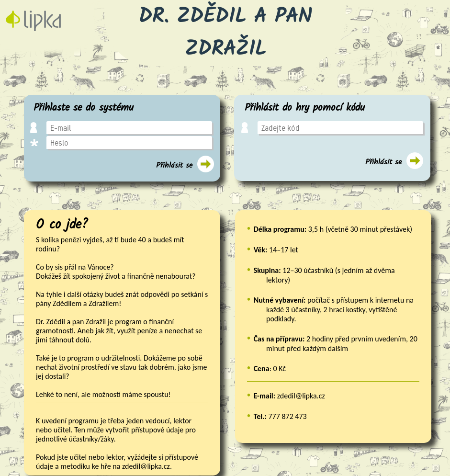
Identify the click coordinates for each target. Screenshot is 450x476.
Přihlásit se (174, 165)
